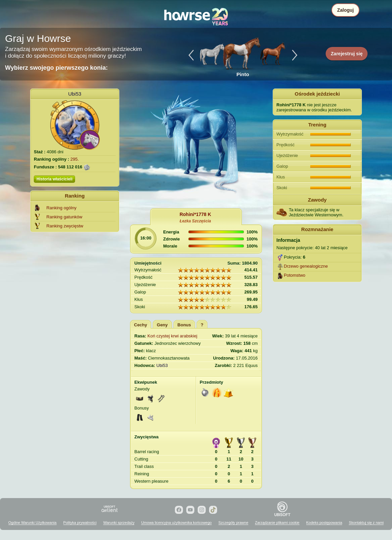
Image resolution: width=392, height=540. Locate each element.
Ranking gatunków (64, 217)
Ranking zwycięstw (65, 226)
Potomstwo (295, 275)
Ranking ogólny (62, 208)
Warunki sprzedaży (119, 523)
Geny (162, 325)
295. (75, 159)
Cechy (141, 325)
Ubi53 (75, 94)
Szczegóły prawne (233, 523)
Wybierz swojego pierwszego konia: (56, 68)
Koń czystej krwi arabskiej (172, 336)
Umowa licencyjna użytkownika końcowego (176, 523)
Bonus (184, 325)
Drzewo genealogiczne (306, 266)
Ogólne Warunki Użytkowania (32, 523)
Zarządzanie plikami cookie (277, 523)
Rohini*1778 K (195, 214)
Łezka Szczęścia (195, 221)
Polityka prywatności (80, 523)
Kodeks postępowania (324, 523)
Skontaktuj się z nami (366, 523)
